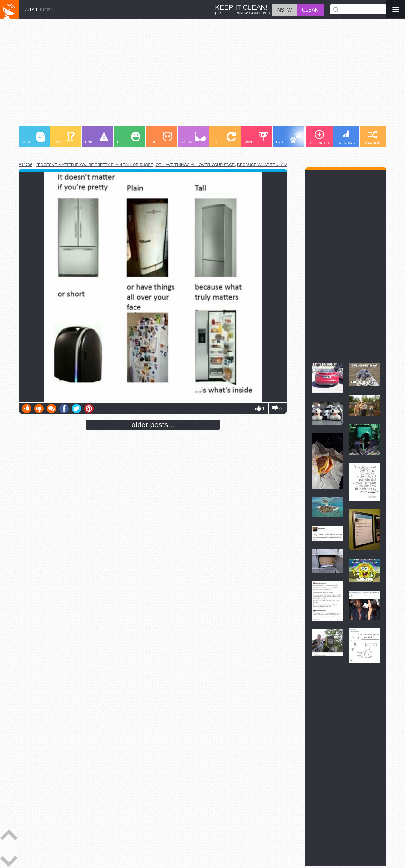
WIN (256, 138)
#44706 (25, 165)
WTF (64, 138)
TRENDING (346, 137)
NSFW (193, 138)
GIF (224, 138)
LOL (129, 138)
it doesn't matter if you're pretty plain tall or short (95, 165)
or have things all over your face (195, 165)
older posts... (153, 425)
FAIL (97, 138)
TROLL (161, 138)
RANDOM (373, 137)
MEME (34, 138)
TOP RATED (319, 137)
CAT (289, 138)
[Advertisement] (202, 75)
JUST (39, 10)
